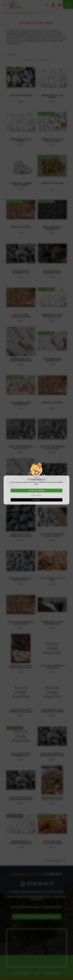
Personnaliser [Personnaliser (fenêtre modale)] (36, 500)
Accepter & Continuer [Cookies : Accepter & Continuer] (36, 490)
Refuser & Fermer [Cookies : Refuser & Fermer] (36, 495)
